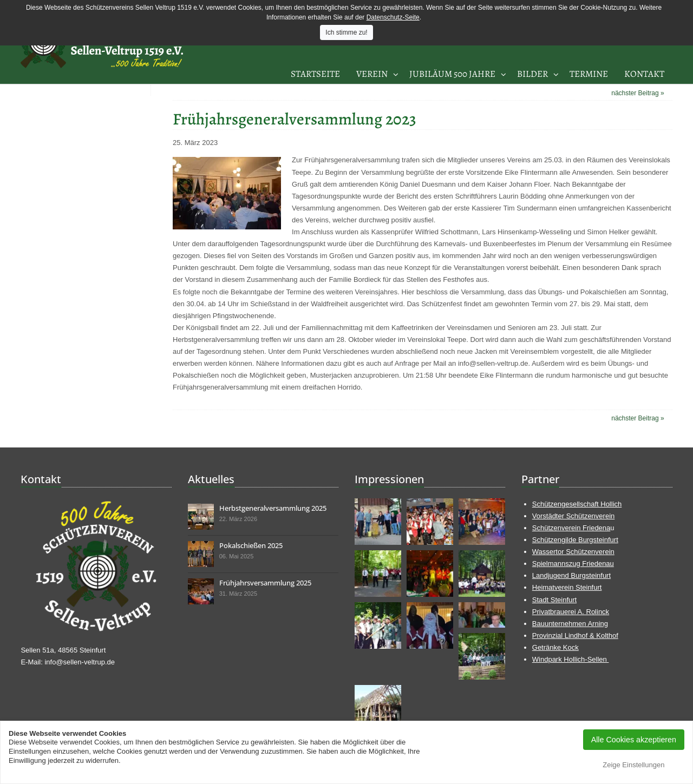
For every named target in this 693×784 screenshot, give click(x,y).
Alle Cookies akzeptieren (634, 740)
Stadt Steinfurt (554, 600)
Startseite (315, 74)
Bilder (532, 74)
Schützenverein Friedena (571, 528)
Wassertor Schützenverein (573, 552)
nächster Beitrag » (638, 93)
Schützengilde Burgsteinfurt (575, 540)
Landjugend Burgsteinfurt (571, 575)
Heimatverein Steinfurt (567, 587)
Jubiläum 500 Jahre (452, 74)
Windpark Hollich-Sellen (571, 659)
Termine (589, 74)
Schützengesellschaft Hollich (577, 504)
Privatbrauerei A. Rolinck (571, 612)
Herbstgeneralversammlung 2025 (273, 508)
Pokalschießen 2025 (251, 545)
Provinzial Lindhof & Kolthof (575, 635)
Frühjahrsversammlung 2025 (265, 583)
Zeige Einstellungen (633, 765)
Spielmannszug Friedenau (573, 564)
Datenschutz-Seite (393, 17)
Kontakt (644, 74)
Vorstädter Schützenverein (573, 516)
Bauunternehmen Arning (570, 624)
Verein (372, 74)
